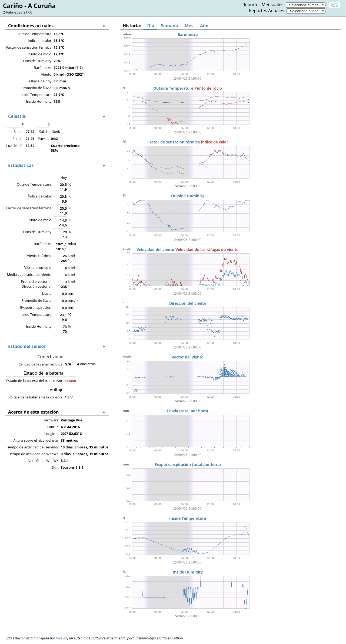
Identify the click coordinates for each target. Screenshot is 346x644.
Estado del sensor (27, 346)
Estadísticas (21, 165)
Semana (169, 26)
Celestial (17, 116)
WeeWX (61, 638)
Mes (189, 26)
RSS (334, 5)
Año (204, 26)
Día (151, 26)
